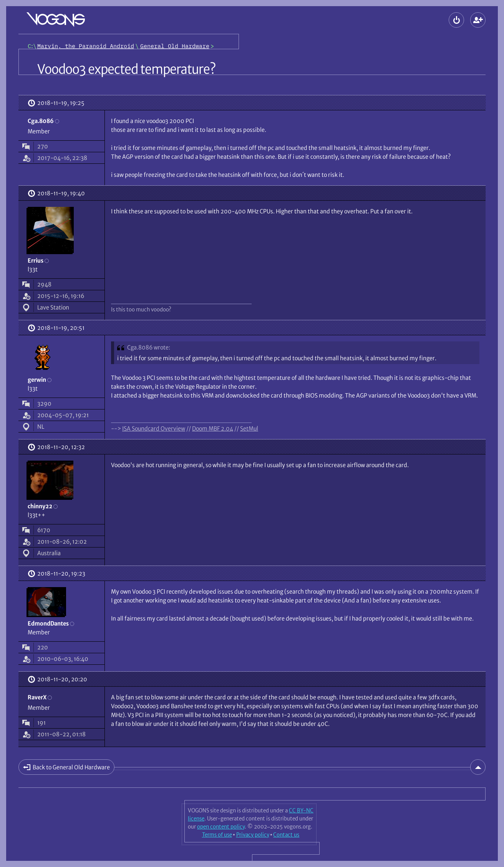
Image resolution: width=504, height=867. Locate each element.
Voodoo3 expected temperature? (126, 69)
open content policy (221, 827)
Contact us (286, 835)
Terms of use (217, 835)
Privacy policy (253, 835)
